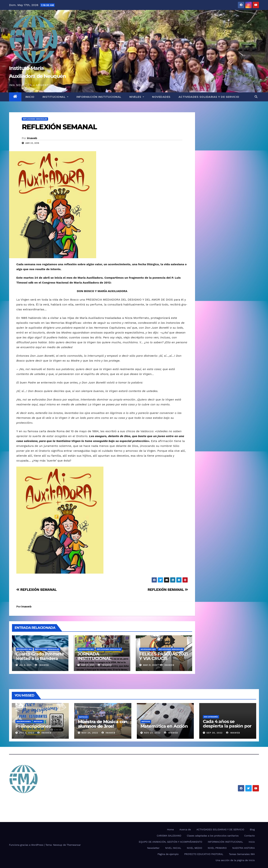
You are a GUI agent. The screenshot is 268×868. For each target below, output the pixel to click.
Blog (252, 830)
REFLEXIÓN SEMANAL (59, 127)
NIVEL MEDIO (195, 848)
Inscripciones (24, 721)
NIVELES (137, 97)
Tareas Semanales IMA (242, 854)
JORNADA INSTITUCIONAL (94, 656)
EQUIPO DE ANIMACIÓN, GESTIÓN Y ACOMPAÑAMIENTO (170, 842)
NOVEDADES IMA (24, 649)
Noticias (38, 721)
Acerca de (185, 830)
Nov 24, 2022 (90, 733)
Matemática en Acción (164, 726)
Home (170, 830)
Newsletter (153, 848)
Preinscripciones (33, 726)
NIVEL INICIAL (173, 848)
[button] (256, 97)
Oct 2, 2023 (26, 733)
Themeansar (74, 845)
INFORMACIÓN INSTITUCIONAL (99, 97)
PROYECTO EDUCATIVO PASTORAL (204, 854)
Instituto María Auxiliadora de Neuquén (67, 800)
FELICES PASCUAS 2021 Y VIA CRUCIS (164, 656)
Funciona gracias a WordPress (27, 845)
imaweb (32, 138)
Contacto (249, 836)
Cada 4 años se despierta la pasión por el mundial (227, 726)
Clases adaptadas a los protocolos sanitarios (213, 836)
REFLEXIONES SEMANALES (35, 119)
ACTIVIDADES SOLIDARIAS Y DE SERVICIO (209, 97)
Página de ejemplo (168, 854)
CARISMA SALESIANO (169, 836)
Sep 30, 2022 (215, 733)
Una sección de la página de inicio (235, 860)
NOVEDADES (161, 97)
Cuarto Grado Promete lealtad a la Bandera (40, 656)
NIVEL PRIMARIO (217, 848)
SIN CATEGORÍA (211, 717)
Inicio (252, 842)
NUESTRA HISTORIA (244, 848)
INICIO (30, 97)
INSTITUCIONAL (56, 97)
